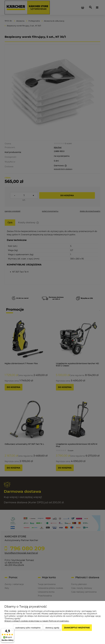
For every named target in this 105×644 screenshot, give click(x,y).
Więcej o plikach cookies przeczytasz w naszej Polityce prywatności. (37, 621)
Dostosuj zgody (52, 628)
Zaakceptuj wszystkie (77, 628)
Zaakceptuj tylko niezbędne (28, 628)
